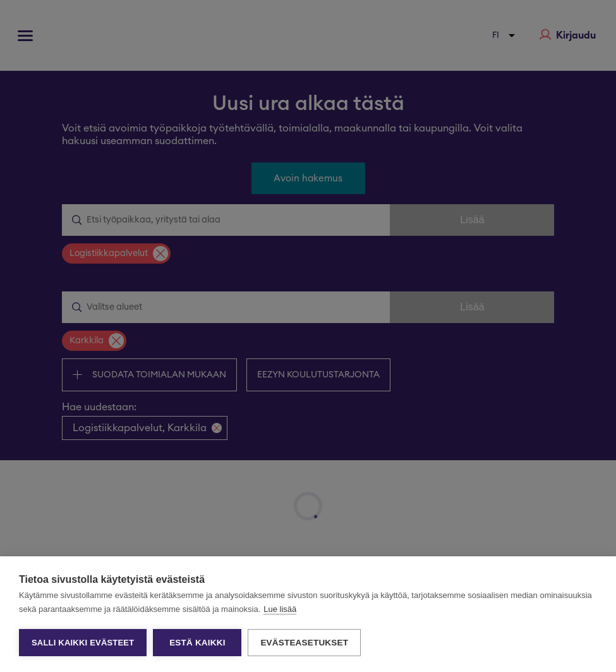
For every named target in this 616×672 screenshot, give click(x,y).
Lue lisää (280, 609)
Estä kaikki (197, 643)
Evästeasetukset (304, 643)
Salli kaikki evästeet (83, 643)
